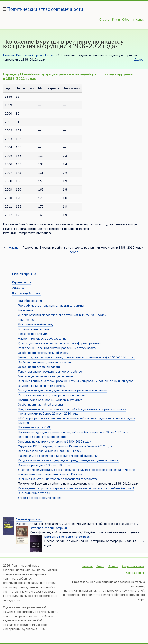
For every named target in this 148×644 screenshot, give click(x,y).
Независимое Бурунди (34, 334)
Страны (105, 20)
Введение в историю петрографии (68, 537)
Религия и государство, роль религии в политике (51, 395)
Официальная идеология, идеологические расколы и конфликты (63, 390)
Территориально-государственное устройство (50, 372)
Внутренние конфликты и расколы (42, 386)
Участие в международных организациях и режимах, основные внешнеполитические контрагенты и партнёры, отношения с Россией (76, 472)
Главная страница (24, 274)
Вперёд (73, 252)
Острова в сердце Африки (48, 528)
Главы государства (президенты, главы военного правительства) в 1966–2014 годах (76, 357)
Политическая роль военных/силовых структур (50, 400)
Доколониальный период (35, 324)
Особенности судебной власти (39, 367)
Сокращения (135, 573)
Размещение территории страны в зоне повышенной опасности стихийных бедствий (76, 488)
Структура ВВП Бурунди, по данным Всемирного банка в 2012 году (65, 446)
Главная (8, 55)
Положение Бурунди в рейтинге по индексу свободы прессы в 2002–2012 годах (74, 432)
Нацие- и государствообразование (42, 339)
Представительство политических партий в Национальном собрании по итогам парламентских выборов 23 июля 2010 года (72, 412)
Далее (139, 60)
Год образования (30, 301)
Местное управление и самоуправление (45, 376)
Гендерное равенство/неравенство (42, 437)
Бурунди (51, 55)
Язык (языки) (27, 320)
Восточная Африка (29, 55)
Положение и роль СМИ (34, 427)
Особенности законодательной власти (44, 362)
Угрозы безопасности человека (40, 498)
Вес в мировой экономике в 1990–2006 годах (50, 451)
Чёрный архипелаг (29, 519)
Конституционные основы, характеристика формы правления (60, 343)
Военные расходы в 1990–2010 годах (44, 465)
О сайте (113, 566)
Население (25, 310)
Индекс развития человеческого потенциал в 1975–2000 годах (62, 315)
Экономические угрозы (34, 493)
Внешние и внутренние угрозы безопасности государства (58, 479)
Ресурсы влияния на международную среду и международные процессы (68, 460)
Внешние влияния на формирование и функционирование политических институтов (76, 381)
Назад (13, 248)
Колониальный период (33, 329)
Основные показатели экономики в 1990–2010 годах (55, 442)
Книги (116, 20)
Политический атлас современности (45, 9)
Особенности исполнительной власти (43, 353)
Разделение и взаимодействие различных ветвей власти (57, 348)
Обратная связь (133, 20)
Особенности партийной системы (40, 405)
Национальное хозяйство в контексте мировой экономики (58, 456)
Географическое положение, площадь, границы (51, 306)
